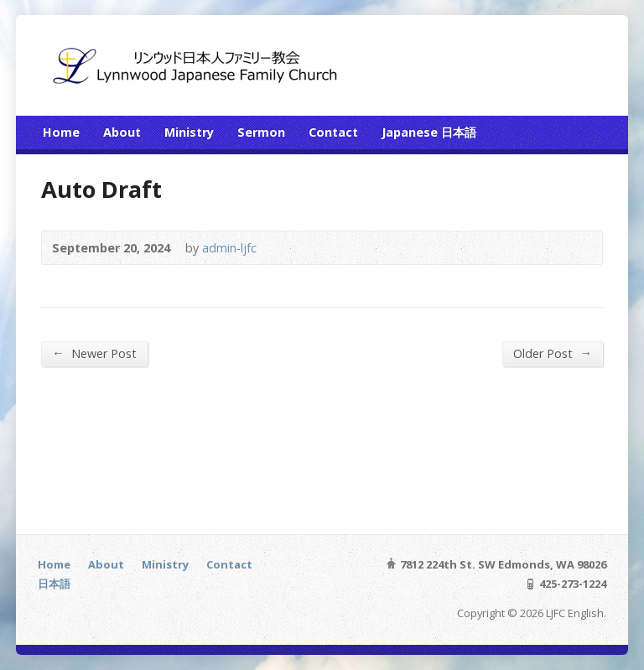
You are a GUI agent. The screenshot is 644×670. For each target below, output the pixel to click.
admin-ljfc (229, 248)
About (122, 132)
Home (61, 132)
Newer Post (94, 353)
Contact (333, 132)
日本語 (54, 584)
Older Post (552, 353)
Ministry (189, 132)
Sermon (261, 132)
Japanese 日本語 (429, 132)
